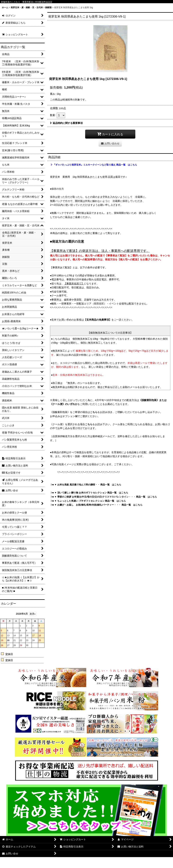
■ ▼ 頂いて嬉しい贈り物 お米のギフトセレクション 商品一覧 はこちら (90, 493)
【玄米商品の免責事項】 (98, 320)
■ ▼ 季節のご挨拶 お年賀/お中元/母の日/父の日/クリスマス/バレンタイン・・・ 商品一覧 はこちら (105, 497)
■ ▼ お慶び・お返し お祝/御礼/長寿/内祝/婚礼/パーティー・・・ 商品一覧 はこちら (97, 505)
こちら (94, 412)
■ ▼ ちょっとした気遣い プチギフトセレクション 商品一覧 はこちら (89, 501)
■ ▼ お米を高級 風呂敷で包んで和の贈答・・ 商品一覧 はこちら (87, 485)
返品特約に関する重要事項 (66, 123)
